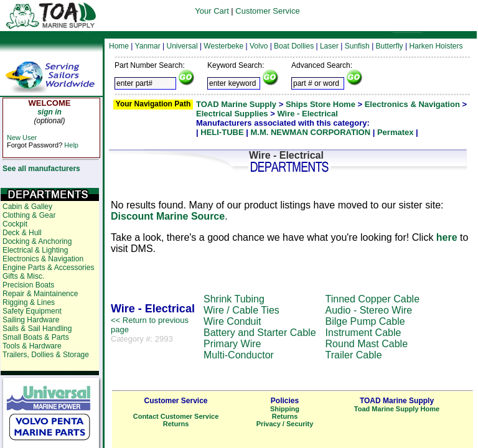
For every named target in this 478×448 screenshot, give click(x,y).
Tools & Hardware (32, 346)
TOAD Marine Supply (236, 104)
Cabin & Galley (27, 207)
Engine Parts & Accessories (48, 268)
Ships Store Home (321, 104)
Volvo (259, 46)
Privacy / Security (285, 424)
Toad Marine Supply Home (397, 409)
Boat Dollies (294, 46)
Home (119, 46)
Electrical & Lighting (35, 250)
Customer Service (267, 11)
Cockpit (15, 224)
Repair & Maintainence (40, 294)
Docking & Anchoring (37, 241)
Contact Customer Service (176, 416)
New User (22, 138)
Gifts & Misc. (23, 276)
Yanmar (148, 46)
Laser (329, 46)
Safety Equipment (32, 311)
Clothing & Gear (29, 215)
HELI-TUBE (222, 132)
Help (71, 145)
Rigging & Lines (29, 302)
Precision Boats (28, 285)
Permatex (396, 132)
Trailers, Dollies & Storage (46, 355)
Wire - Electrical (307, 114)
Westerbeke (223, 46)
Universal (182, 46)
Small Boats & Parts (36, 337)
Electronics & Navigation (412, 104)
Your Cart (212, 11)
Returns (176, 424)
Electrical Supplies (232, 114)
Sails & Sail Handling (37, 329)
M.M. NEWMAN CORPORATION (310, 132)
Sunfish (357, 46)
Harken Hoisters (436, 46)
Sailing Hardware (31, 320)
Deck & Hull (22, 233)
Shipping (285, 409)
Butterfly (390, 46)
